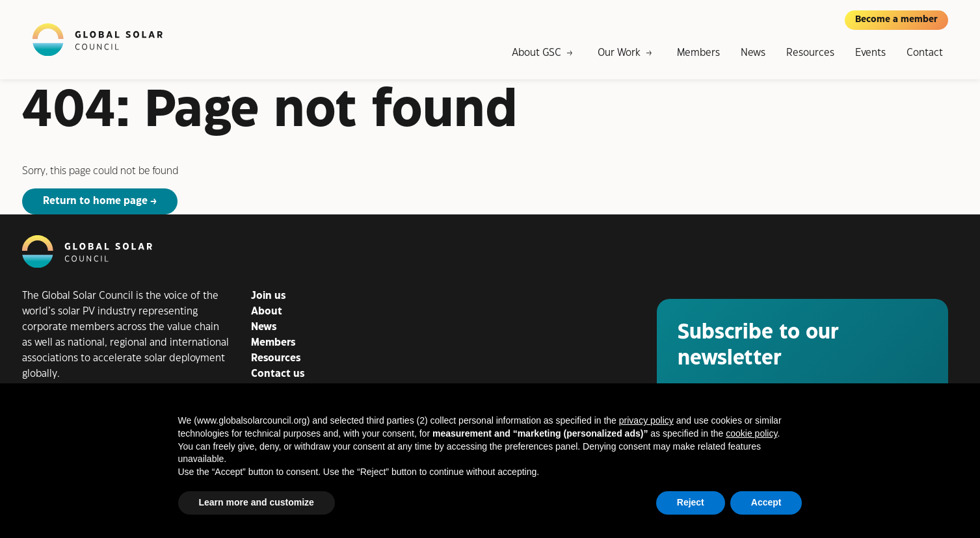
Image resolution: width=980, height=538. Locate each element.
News (753, 53)
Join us (268, 296)
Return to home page (95, 201)
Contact (925, 53)
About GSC (536, 53)
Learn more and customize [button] (257, 502)
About (267, 312)
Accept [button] (766, 502)
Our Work (619, 53)
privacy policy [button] (646, 420)
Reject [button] (691, 502)
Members (698, 53)
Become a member (896, 19)
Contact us (278, 374)
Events (870, 53)
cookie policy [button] (751, 433)
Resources (810, 53)
